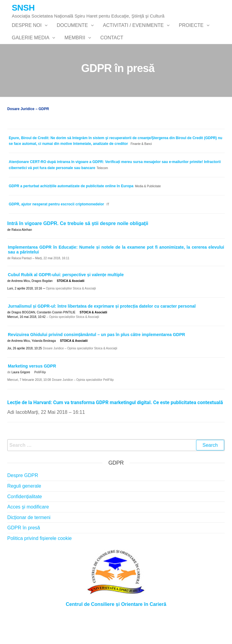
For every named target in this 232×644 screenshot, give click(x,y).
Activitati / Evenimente (133, 31)
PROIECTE (191, 31)
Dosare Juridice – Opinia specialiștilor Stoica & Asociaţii (80, 372)
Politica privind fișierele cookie (39, 562)
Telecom (102, 192)
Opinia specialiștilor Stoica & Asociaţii (70, 312)
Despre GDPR (23, 500)
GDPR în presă (24, 552)
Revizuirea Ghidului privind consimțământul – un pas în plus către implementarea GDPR (97, 358)
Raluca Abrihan (22, 254)
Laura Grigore (21, 396)
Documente (72, 31)
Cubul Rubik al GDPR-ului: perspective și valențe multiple (66, 299)
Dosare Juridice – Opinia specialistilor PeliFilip (83, 404)
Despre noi (27, 31)
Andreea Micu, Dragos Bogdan (32, 305)
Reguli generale (24, 510)
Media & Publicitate (148, 210)
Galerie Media (31, 56)
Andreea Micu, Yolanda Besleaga (33, 365)
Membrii (75, 56)
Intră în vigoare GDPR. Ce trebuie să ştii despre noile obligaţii (78, 248)
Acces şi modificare (28, 531)
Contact (112, 56)
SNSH (23, 8)
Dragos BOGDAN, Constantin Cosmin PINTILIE (43, 336)
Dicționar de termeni (29, 541)
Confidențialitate (25, 520)
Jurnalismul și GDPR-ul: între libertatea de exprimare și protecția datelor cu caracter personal (102, 330)
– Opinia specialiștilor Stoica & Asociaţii (73, 341)
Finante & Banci (141, 168)
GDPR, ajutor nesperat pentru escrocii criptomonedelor (56, 228)
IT (108, 228)
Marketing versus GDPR (32, 390)
